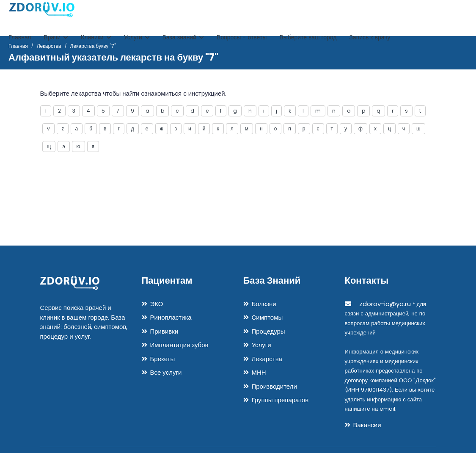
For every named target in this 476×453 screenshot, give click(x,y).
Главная (20, 37)
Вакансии (367, 425)
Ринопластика (171, 317)
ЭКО (157, 304)
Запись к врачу (370, 37)
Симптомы (267, 317)
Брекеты (163, 359)
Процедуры (268, 331)
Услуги (137, 37)
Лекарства (267, 359)
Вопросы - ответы (242, 37)
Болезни (264, 304)
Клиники (96, 37)
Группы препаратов (280, 400)
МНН (259, 372)
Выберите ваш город (308, 37)
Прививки (164, 331)
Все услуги (166, 372)
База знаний (183, 37)
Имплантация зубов (179, 345)
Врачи (56, 37)
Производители (274, 386)
